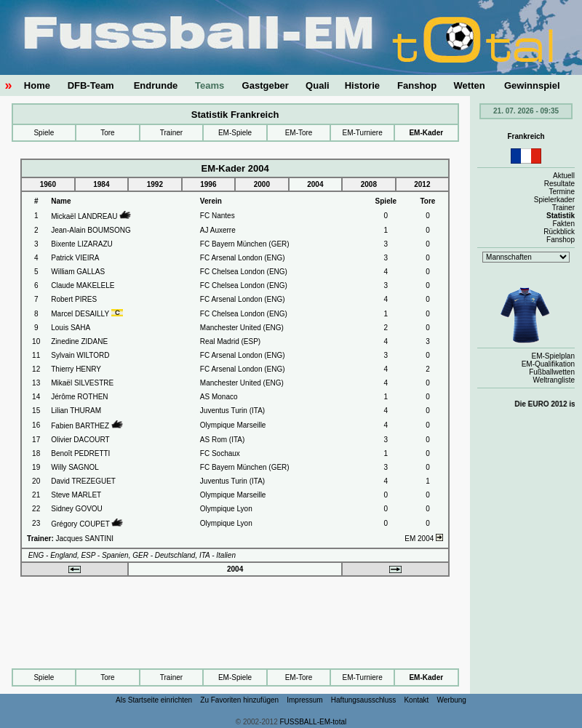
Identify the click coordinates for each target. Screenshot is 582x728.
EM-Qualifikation (548, 364)
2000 (262, 184)
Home (37, 85)
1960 (48, 184)
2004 (315, 184)
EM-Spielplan (553, 356)
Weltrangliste (554, 380)
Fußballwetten (552, 372)
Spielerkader (554, 200)
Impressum (304, 700)
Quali (318, 85)
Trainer (171, 133)
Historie (362, 85)
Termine (562, 192)
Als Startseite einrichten (154, 700)
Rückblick (559, 232)
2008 (369, 184)
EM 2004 (424, 539)
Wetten (470, 85)
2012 (422, 184)
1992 (155, 184)
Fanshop (417, 85)
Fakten (563, 224)
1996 (208, 184)
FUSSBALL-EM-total (314, 722)
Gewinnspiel (532, 85)
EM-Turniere (363, 133)
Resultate (559, 184)
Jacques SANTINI (85, 539)
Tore (107, 133)
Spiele (44, 133)
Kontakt (416, 700)
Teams (210, 85)
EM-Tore (299, 133)
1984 (101, 184)
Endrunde (156, 85)
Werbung (452, 700)
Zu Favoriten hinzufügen (239, 700)
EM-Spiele (235, 133)
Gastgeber (266, 85)
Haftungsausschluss (364, 700)
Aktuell (564, 176)
